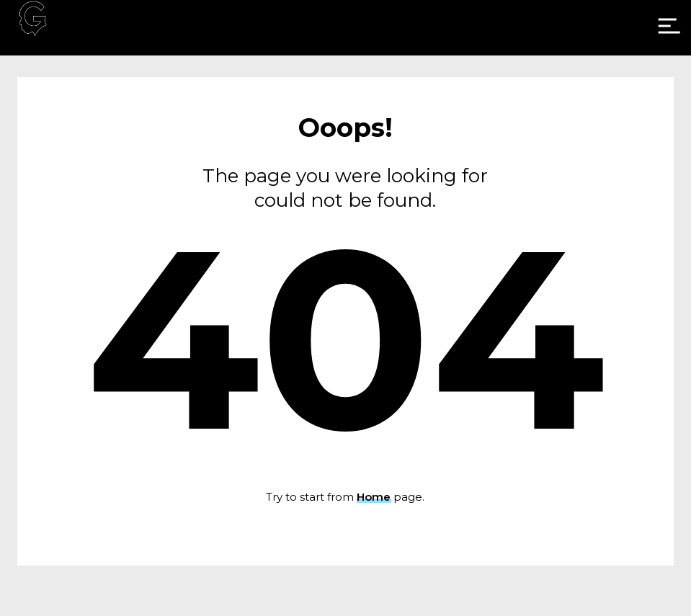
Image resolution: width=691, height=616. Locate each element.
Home (374, 497)
